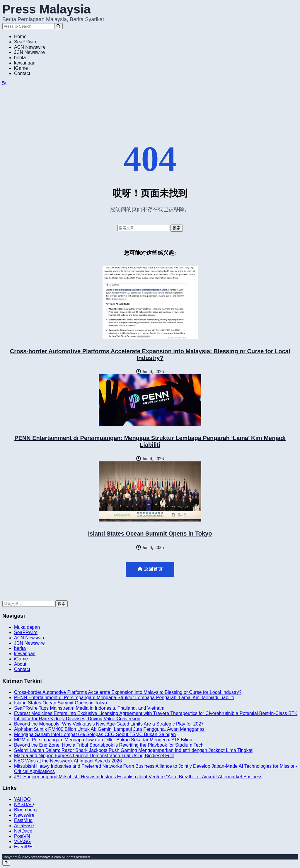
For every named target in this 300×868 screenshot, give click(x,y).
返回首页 (150, 569)
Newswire (24, 815)
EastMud (23, 820)
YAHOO (22, 799)
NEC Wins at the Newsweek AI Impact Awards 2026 (68, 761)
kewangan (25, 63)
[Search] (58, 26)
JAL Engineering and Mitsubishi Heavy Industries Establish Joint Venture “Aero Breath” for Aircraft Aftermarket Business (138, 777)
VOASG (22, 841)
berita (20, 58)
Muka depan (27, 627)
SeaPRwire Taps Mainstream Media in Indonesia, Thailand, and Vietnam (89, 708)
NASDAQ (24, 805)
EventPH (23, 847)
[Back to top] (6, 863)
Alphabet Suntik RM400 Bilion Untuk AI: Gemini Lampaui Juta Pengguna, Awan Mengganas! (110, 729)
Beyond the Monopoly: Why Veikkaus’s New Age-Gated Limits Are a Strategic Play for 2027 (109, 724)
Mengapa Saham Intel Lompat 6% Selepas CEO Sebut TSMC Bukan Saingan (95, 734)
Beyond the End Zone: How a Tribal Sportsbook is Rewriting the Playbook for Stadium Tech (109, 745)
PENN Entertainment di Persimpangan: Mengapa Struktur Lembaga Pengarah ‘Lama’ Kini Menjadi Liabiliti (150, 441)
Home (20, 36)
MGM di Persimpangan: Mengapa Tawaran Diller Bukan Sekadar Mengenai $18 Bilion (103, 740)
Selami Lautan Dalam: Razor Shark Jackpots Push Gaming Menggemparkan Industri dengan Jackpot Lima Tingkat (133, 750)
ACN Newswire (30, 47)
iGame (21, 68)
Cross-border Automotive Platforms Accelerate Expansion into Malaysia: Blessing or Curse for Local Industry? (150, 355)
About (20, 664)
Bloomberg (25, 810)
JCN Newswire (29, 52)
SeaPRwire (26, 42)
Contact (22, 73)
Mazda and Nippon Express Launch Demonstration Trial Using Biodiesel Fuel (94, 756)
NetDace (23, 831)
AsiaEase (24, 826)
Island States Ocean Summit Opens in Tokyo (150, 534)
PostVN (22, 836)
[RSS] (4, 83)
